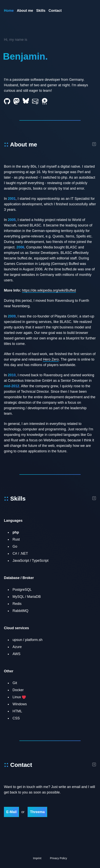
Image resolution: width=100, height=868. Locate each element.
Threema (37, 812)
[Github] (7, 101)
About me (25, 11)
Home (9, 11)
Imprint (37, 858)
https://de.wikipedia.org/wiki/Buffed (49, 290)
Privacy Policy (58, 858)
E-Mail (11, 812)
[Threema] (45, 101)
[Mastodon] (16, 101)
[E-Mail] (35, 101)
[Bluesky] (26, 101)
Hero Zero (51, 359)
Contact (55, 11)
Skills (41, 11)
